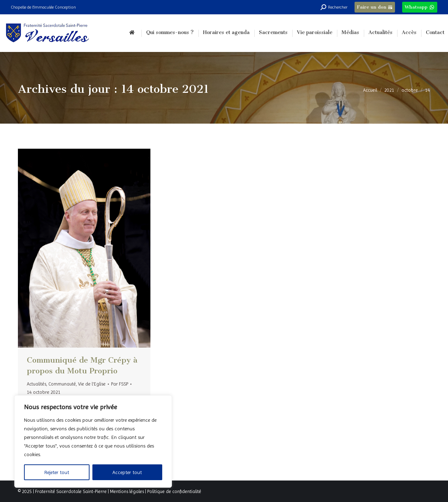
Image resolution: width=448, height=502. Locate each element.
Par (120, 384)
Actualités (37, 384)
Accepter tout (127, 472)
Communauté (62, 384)
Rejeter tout (57, 472)
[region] (93, 441)
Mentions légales (127, 491)
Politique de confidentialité (174, 491)
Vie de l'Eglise (92, 384)
